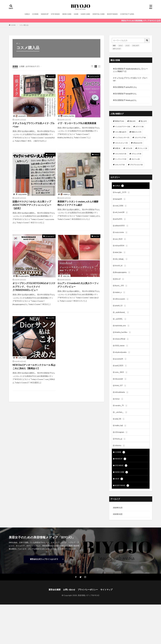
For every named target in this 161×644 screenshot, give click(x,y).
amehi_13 (121, 306)
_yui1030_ (121, 319)
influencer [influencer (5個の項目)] (138, 143)
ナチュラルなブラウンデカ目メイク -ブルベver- (34, 125)
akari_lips (96, 236)
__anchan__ (121, 412)
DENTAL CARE (99, 14)
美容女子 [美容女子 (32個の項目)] (119, 121)
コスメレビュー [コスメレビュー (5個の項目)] (121, 143)
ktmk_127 (121, 386)
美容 (114, 45)
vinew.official (122, 339)
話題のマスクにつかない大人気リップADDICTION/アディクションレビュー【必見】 (32, 205)
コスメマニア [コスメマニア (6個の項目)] (140, 137)
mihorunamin (122, 299)
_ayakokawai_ (122, 312)
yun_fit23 (121, 239)
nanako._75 (121, 406)
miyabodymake (123, 352)
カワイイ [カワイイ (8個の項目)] (139, 126)
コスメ (120, 45)
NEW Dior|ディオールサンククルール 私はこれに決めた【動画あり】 (34, 367)
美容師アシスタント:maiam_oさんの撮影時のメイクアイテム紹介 (78, 203)
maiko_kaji (121, 426)
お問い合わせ (69, 590)
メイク (127, 45)
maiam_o (97, 154)
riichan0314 (121, 246)
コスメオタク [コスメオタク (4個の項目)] (121, 154)
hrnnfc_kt (121, 266)
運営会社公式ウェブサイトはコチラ (44, 559)
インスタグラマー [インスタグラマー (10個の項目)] (123, 126)
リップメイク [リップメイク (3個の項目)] (121, 159)
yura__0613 (121, 372)
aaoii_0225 (121, 366)
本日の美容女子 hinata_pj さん (125, 100)
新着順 (15, 66)
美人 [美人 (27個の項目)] (144, 121)
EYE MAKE (55, 14)
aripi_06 (120, 419)
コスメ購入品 (24, 25)
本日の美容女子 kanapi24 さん (125, 94)
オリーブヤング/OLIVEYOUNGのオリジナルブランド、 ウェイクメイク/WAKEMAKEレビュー (34, 287)
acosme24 (51, 76)
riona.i (119, 399)
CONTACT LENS (127, 14)
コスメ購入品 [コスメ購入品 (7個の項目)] (121, 132)
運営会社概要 (55, 590)
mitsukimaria (122, 392)
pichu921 (120, 219)
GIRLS (27, 14)
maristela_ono (122, 326)
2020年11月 (118, 508)
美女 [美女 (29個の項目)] (132, 121)
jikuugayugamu (50, 236)
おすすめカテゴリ (33, 66)
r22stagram (121, 432)
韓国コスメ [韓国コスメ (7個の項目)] (136, 132)
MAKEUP (45, 14)
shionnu (120, 446)
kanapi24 (120, 199)
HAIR (76, 14)
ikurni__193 (121, 286)
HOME (13, 25)
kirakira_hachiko (94, 76)
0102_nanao (122, 346)
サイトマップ (106, 590)
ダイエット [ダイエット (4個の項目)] (142, 148)
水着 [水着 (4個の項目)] (118, 148)
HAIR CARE (85, 14)
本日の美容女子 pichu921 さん (125, 87)
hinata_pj (120, 439)
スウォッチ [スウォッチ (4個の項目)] (136, 154)
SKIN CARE (67, 14)
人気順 (22, 66)
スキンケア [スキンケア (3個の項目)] (120, 165)
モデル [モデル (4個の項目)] (129, 148)
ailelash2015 (122, 226)
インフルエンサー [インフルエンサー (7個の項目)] (122, 137)
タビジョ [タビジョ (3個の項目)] (136, 159)
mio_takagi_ (121, 259)
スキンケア (136, 45)
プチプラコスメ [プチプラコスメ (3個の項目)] (136, 165)
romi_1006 (51, 318)
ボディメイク (117, 49)
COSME (35, 14)
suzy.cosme (51, 154)
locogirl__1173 (122, 192)
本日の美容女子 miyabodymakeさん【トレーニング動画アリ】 (130, 70)
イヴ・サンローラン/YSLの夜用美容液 (77, 123)
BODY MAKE (112, 14)
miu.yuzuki (121, 379)
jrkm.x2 (120, 279)
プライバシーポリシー (88, 590)
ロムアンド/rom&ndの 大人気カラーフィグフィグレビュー (78, 285)
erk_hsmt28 (122, 212)
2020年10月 (118, 514)
